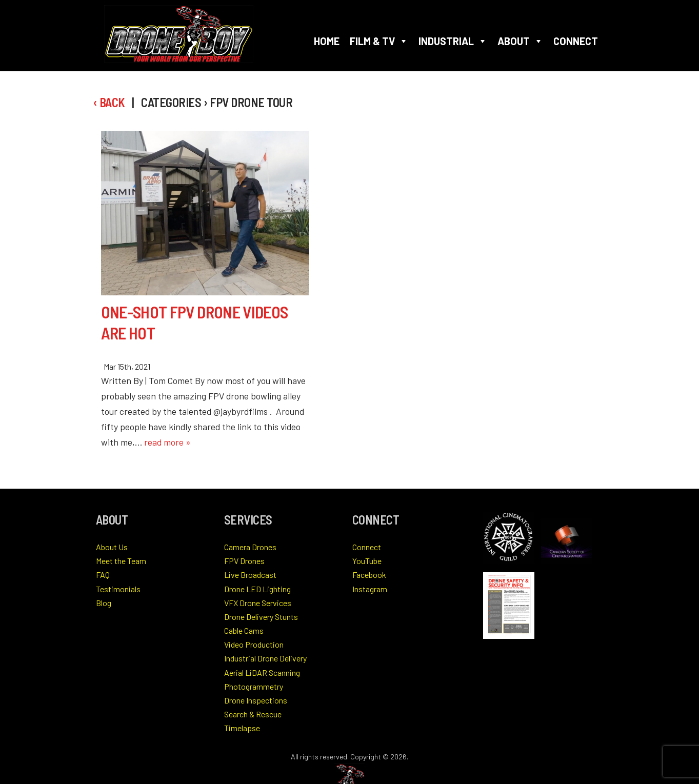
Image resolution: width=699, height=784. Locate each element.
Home (327, 41)
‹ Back (109, 102)
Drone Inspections (256, 700)
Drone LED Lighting (257, 589)
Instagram (370, 589)
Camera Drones (250, 547)
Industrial (453, 41)
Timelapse (242, 728)
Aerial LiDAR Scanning (262, 672)
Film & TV (379, 41)
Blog (104, 603)
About (520, 41)
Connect (576, 41)
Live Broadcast (250, 575)
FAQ (103, 575)
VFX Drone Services (258, 603)
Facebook (369, 575)
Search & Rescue (253, 714)
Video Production (254, 644)
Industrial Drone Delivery (265, 658)
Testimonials (118, 589)
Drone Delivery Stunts (261, 617)
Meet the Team (121, 561)
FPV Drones (244, 561)
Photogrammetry (254, 686)
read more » (167, 442)
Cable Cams (244, 630)
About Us (112, 547)
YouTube (367, 561)
